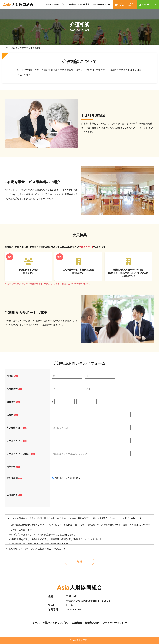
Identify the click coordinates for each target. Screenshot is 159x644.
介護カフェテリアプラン (56, 5)
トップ (5, 48)
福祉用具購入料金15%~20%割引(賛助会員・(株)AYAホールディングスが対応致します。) (128, 268)
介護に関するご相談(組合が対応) (28, 266)
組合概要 (72, 5)
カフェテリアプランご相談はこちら (125, 5)
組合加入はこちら (148, 4)
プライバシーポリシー (101, 5)
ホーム (36, 623)
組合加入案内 (84, 5)
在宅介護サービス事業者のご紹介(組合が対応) (78, 266)
